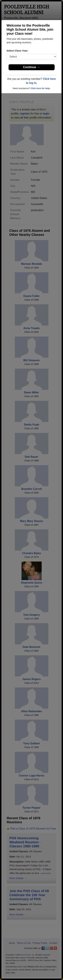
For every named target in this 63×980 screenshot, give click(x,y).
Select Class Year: (17, 51)
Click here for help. (40, 88)
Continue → (32, 67)
